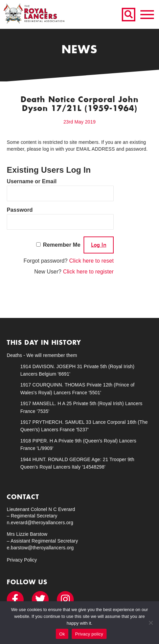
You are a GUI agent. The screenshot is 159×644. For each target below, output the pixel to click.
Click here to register (88, 272)
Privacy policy (89, 634)
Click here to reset (91, 261)
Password (20, 210)
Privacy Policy (22, 560)
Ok (62, 634)
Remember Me (62, 245)
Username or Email (32, 181)
